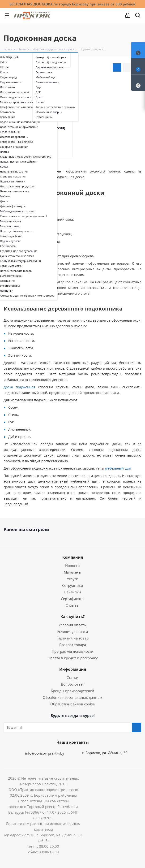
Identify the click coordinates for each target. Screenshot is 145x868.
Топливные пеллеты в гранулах (55, 107)
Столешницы (44, 117)
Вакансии (73, 592)
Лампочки (7, 291)
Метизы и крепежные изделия (19, 102)
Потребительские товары (16, 271)
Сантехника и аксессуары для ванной (24, 216)
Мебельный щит (46, 77)
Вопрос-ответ (72, 684)
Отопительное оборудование (19, 127)
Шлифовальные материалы (17, 107)
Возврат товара (73, 645)
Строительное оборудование (19, 251)
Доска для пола (57, 62)
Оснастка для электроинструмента (22, 97)
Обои (4, 62)
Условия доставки (72, 631)
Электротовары (10, 286)
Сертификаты (73, 599)
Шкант (40, 102)
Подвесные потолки (13, 181)
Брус (39, 87)
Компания (73, 557)
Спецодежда (8, 246)
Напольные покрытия (14, 172)
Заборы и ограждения (14, 147)
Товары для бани (11, 236)
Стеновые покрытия (13, 177)
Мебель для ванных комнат (17, 211)
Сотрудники (73, 585)
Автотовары (8, 112)
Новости (72, 566)
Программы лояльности (73, 651)
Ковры (4, 72)
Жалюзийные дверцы (49, 112)
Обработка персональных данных (72, 697)
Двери (4, 201)
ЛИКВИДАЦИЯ (9, 57)
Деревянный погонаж (50, 67)
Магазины (72, 572)
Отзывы (73, 605)
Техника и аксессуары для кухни (20, 261)
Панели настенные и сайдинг (18, 162)
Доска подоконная (19, 387)
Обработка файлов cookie (72, 704)
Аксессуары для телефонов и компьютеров (27, 296)
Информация (73, 669)
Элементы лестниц (47, 82)
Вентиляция (8, 117)
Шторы (4, 67)
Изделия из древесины (14, 137)
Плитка (4, 152)
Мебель (5, 196)
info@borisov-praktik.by (45, 753)
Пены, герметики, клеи (15, 191)
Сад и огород (8, 77)
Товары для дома (11, 266)
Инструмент (8, 87)
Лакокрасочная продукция (17, 186)
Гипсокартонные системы (16, 142)
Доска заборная (57, 57)
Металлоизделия (11, 221)
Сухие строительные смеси (17, 256)
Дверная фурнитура (13, 206)
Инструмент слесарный (15, 92)
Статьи (72, 678)
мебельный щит (118, 468)
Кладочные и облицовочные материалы (26, 157)
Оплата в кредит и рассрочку (73, 658)
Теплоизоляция (10, 132)
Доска (39, 97)
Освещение (7, 281)
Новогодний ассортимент (16, 231)
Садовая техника (11, 82)
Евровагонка (44, 72)
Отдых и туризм (10, 241)
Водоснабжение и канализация (20, 122)
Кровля (5, 167)
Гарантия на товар (72, 638)
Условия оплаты (73, 625)
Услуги (73, 579)
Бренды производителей (72, 691)
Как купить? (73, 617)
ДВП (38, 92)
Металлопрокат (10, 226)
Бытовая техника (11, 276)
